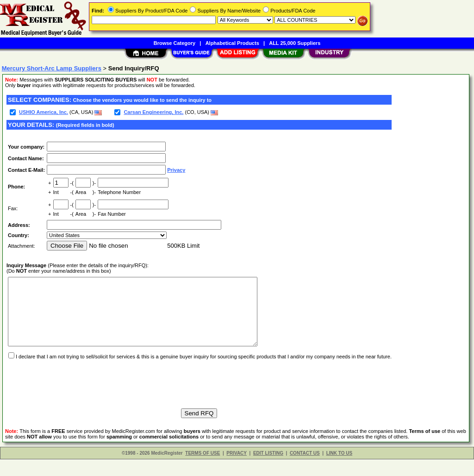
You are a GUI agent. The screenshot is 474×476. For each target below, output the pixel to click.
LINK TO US (339, 470)
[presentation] (77, 396)
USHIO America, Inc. (44, 112)
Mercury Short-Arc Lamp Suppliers (52, 68)
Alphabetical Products (232, 43)
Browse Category (175, 43)
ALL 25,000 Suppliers (295, 43)
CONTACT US (305, 470)
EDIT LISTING (268, 470)
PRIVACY (237, 470)
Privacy (176, 170)
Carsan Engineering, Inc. (153, 112)
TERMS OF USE (203, 470)
